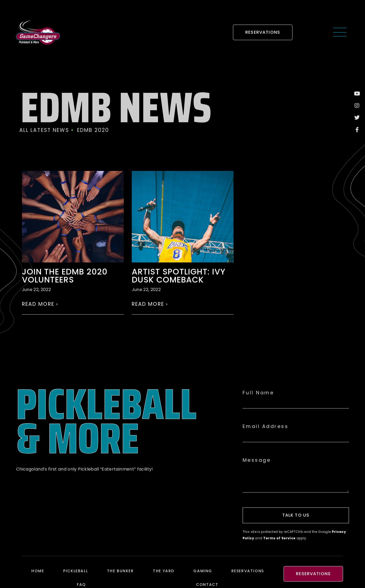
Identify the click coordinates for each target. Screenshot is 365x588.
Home (38, 571)
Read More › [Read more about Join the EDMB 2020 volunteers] (40, 304)
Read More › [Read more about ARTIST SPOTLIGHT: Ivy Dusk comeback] (150, 304)
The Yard (164, 571)
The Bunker (121, 571)
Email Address (266, 426)
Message (257, 460)
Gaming (203, 571)
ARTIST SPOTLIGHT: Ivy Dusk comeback (179, 276)
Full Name (258, 393)
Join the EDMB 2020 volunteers (65, 276)
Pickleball (76, 571)
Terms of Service (279, 538)
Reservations (248, 571)
